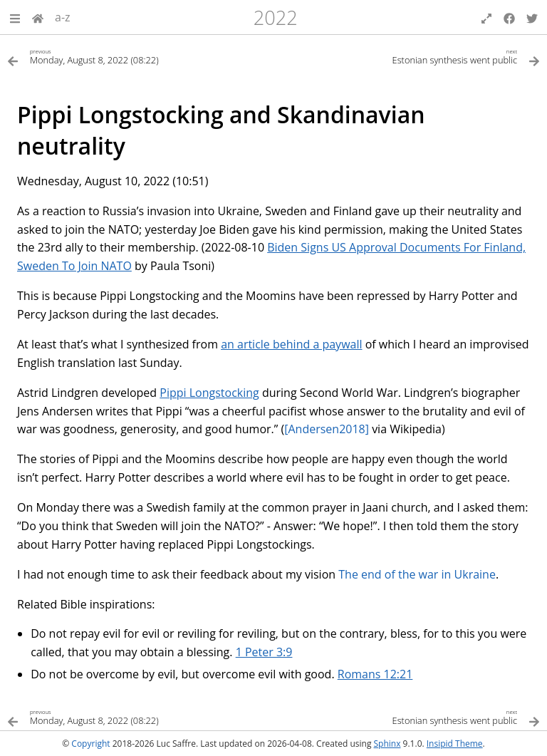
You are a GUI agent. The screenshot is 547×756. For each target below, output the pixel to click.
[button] (15, 17)
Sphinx (387, 744)
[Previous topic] (140, 56)
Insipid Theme (455, 744)
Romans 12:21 (375, 674)
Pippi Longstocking (209, 393)
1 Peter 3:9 (264, 652)
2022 (276, 17)
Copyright (90, 744)
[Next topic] (407, 56)
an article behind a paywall (291, 344)
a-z (63, 17)
